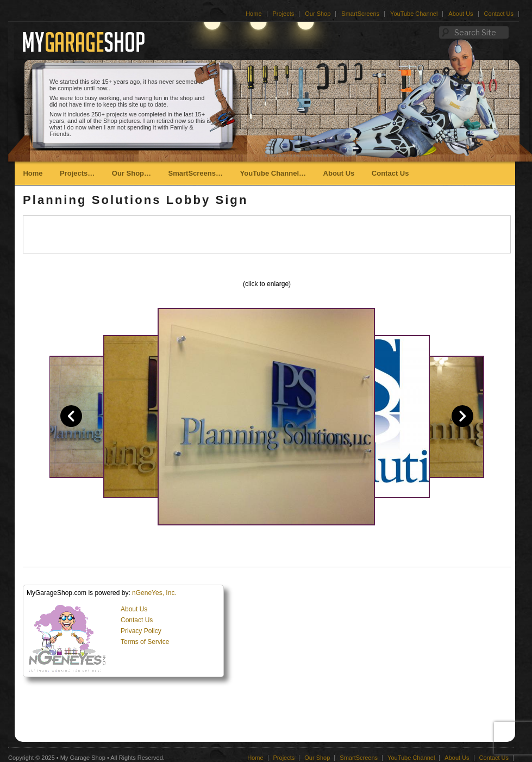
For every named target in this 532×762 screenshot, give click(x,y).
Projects (284, 14)
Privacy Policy (141, 631)
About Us (461, 14)
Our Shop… (132, 173)
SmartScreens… (196, 173)
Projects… (77, 173)
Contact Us (499, 14)
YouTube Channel (414, 14)
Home (254, 14)
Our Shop (318, 14)
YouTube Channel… (273, 173)
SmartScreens (360, 14)
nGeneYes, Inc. (154, 593)
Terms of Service (145, 642)
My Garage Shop (83, 758)
